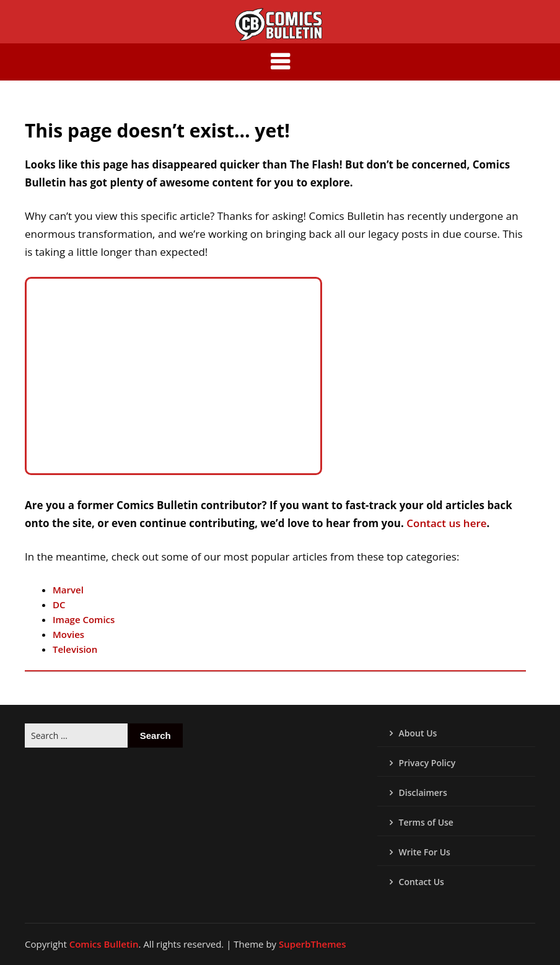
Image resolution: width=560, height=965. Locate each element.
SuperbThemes (312, 944)
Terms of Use (426, 822)
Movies (68, 634)
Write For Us (425, 852)
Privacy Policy (427, 763)
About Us (418, 733)
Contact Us (422, 882)
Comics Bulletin (104, 944)
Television (75, 649)
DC (59, 605)
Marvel (68, 590)
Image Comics (84, 619)
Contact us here (445, 523)
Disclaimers (423, 793)
